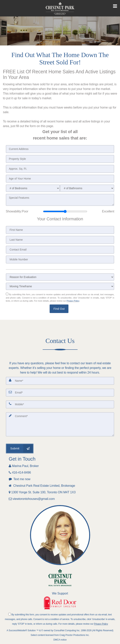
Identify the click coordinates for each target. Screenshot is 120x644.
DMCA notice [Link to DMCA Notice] (60, 640)
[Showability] (65, 211)
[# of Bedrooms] (33, 188)
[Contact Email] (60, 250)
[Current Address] (60, 149)
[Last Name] (60, 240)
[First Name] (60, 230)
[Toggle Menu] (115, 6)
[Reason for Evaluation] (60, 277)
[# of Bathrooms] (87, 188)
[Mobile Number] (60, 260)
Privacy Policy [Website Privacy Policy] (73, 301)
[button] (59, 309)
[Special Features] (60, 200)
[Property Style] (60, 159)
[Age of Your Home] (60, 179)
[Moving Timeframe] (60, 286)
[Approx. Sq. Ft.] (60, 169)
